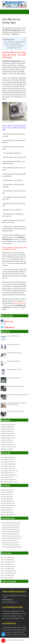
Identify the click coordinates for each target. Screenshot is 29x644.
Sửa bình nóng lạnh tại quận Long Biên (11, 545)
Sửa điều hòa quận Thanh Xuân (8, 425)
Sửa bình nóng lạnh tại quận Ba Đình (10, 534)
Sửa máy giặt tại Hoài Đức (7, 477)
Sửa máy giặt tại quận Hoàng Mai (8, 464)
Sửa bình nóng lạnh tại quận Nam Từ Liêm (12, 536)
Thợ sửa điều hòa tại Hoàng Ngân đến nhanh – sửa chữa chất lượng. (15, 43)
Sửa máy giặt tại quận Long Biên (8, 479)
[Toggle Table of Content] (24, 40)
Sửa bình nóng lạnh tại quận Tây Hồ (10, 543)
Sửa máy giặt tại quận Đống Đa (8, 462)
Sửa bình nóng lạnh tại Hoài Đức (9, 540)
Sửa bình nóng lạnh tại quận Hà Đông (10, 527)
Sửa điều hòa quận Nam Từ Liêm (8, 438)
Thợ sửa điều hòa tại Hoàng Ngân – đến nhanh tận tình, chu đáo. (16, 47)
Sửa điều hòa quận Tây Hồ (7, 440)
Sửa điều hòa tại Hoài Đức (7, 442)
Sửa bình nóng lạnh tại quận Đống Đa (10, 529)
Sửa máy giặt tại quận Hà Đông (8, 468)
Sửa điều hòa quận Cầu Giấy (7, 429)
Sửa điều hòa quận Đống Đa (7, 427)
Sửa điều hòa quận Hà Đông (7, 436)
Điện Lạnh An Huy (21, 90)
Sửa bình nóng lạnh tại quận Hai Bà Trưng (12, 547)
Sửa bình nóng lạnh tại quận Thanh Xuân (11, 523)
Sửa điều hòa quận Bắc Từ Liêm (8, 445)
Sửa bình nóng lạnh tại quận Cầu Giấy (11, 525)
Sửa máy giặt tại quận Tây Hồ (8, 473)
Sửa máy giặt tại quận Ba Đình (8, 466)
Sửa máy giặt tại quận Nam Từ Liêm (9, 471)
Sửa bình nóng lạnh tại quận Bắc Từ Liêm (11, 538)
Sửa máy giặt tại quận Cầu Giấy (8, 460)
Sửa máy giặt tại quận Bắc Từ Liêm (9, 475)
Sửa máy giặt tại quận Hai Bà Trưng (9, 482)
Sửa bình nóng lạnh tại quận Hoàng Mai (11, 532)
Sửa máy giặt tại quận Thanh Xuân (9, 457)
